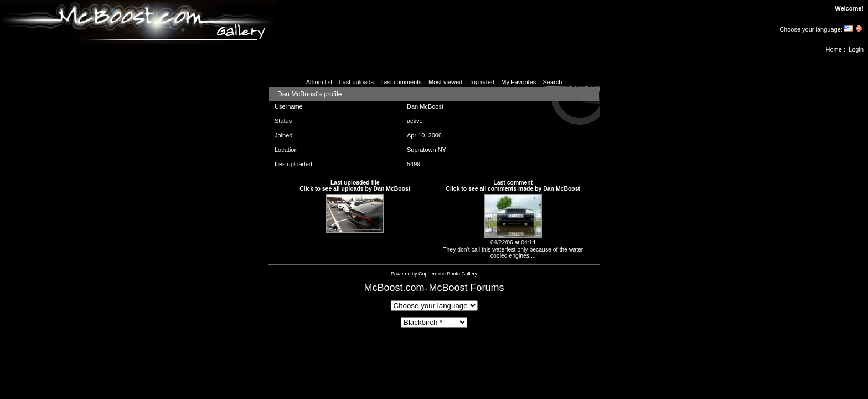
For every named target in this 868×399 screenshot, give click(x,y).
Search (553, 82)
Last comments (401, 82)
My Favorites (518, 82)
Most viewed (445, 82)
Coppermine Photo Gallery (448, 274)
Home (834, 49)
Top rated (482, 82)
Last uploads (356, 82)
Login (856, 49)
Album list (319, 82)
